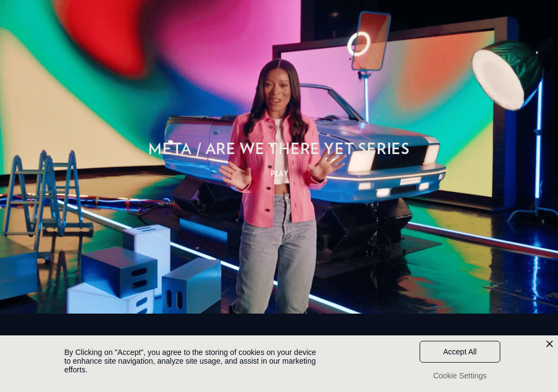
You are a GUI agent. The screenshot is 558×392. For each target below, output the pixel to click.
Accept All (460, 352)
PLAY (280, 174)
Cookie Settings (460, 376)
